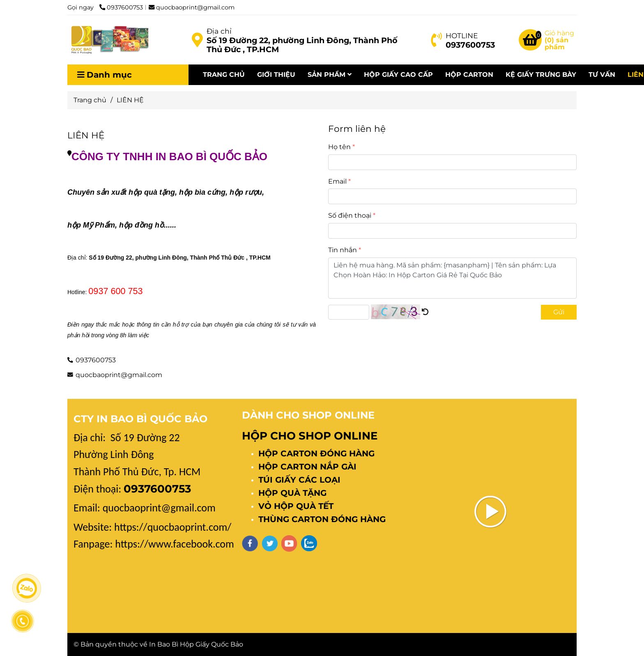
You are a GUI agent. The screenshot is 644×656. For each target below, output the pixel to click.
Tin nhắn (343, 250)
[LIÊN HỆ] (108, 40)
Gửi (559, 312)
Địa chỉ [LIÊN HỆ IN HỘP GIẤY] (219, 31)
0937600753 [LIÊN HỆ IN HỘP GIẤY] (121, 7)
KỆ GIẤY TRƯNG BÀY (541, 75)
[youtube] (289, 543)
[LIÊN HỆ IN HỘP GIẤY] (197, 40)
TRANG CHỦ (224, 75)
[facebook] (250, 543)
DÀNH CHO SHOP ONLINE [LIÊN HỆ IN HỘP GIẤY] (308, 415)
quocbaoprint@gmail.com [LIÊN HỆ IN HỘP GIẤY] (192, 7)
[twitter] (270, 543)
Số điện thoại (350, 215)
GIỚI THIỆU (276, 75)
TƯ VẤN (602, 75)
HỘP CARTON (469, 75)
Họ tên (339, 147)
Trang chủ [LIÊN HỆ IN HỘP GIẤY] (90, 100)
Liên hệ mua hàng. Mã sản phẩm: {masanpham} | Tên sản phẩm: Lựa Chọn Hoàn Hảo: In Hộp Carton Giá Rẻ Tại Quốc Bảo (452, 278)
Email (337, 181)
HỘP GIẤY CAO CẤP (398, 75)
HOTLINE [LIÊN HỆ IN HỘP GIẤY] (462, 36)
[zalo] (309, 543)
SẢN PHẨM (330, 75)
